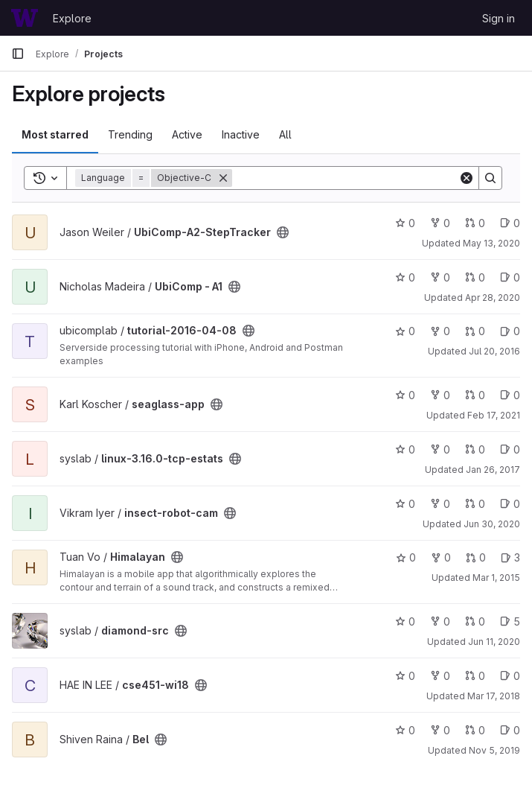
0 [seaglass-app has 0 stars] (405, 395)
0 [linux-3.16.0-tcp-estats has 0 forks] (440, 449)
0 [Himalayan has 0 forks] (441, 557)
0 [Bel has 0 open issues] (510, 730)
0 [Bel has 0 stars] (405, 730)
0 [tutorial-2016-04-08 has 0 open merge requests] (475, 331)
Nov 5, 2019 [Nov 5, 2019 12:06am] (494, 750)
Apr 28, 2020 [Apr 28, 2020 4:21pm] (493, 298)
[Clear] (467, 178)
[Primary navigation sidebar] (18, 54)
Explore (72, 18)
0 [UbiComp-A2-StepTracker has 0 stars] (405, 223)
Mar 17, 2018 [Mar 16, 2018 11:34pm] (494, 696)
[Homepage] (25, 18)
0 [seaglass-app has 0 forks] (440, 395)
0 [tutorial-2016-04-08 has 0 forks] (440, 331)
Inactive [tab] (241, 134)
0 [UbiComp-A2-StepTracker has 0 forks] (440, 223)
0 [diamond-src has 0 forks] (440, 621)
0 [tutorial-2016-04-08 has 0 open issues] (510, 331)
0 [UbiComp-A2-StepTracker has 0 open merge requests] (475, 223)
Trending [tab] (130, 134)
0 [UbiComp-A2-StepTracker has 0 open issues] (510, 223)
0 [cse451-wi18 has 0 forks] (440, 676)
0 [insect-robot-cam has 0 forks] (440, 504)
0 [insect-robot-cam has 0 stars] (405, 504)
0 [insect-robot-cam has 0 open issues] (510, 504)
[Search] (345, 178)
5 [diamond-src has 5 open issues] (510, 621)
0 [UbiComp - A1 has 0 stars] (405, 277)
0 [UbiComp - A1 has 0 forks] (440, 277)
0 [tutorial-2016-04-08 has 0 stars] (405, 331)
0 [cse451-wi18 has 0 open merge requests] (475, 676)
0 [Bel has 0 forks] (440, 730)
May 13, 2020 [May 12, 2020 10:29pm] (491, 243)
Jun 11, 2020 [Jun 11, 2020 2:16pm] (494, 642)
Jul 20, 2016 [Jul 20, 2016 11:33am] (494, 351)
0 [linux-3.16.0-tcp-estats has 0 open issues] (510, 449)
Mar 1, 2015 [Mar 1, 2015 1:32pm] (496, 578)
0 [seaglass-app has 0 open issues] (510, 395)
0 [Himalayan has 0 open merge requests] (476, 557)
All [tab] (285, 134)
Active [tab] (187, 134)
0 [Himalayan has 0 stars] (406, 557)
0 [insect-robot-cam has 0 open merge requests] (475, 504)
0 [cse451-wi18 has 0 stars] (405, 676)
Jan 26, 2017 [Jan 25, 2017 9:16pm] (493, 470)
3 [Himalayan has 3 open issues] (510, 557)
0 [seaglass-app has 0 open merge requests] (475, 395)
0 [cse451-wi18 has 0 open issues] (510, 676)
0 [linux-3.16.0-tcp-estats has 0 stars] (405, 449)
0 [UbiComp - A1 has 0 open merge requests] (475, 277)
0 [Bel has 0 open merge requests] (475, 730)
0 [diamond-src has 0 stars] (405, 621)
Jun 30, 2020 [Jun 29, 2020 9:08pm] (492, 524)
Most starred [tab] (55, 134)
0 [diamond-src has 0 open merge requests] (475, 621)
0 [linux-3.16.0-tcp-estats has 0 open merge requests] (475, 449)
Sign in (499, 18)
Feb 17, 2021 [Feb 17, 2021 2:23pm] (494, 415)
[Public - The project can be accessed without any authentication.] (283, 232)
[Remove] (223, 178)
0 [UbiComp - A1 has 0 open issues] (510, 277)
